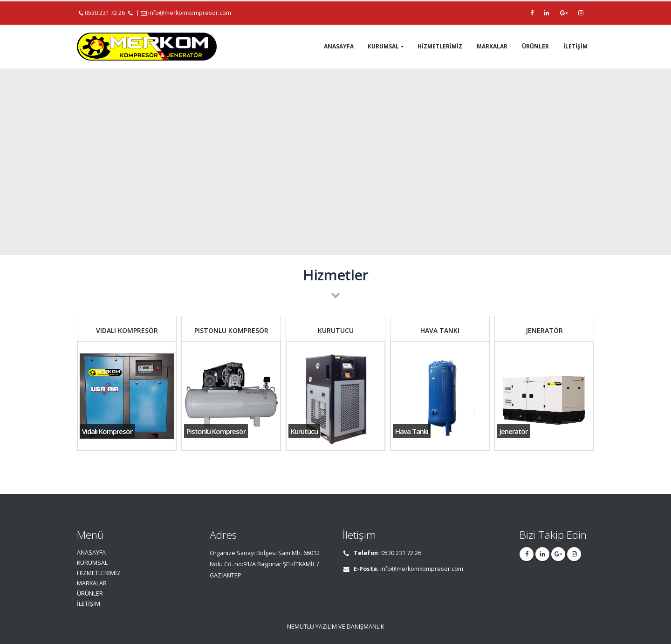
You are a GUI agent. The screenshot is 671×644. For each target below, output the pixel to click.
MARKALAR (492, 46)
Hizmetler (335, 275)
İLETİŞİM (575, 46)
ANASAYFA (339, 46)
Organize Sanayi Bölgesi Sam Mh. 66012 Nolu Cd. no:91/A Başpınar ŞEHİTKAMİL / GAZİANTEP (265, 564)
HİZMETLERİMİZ (440, 46)
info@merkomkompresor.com (190, 13)
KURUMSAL (383, 46)
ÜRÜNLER (535, 46)
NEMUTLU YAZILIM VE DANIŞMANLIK (335, 627)
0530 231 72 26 (103, 13)
